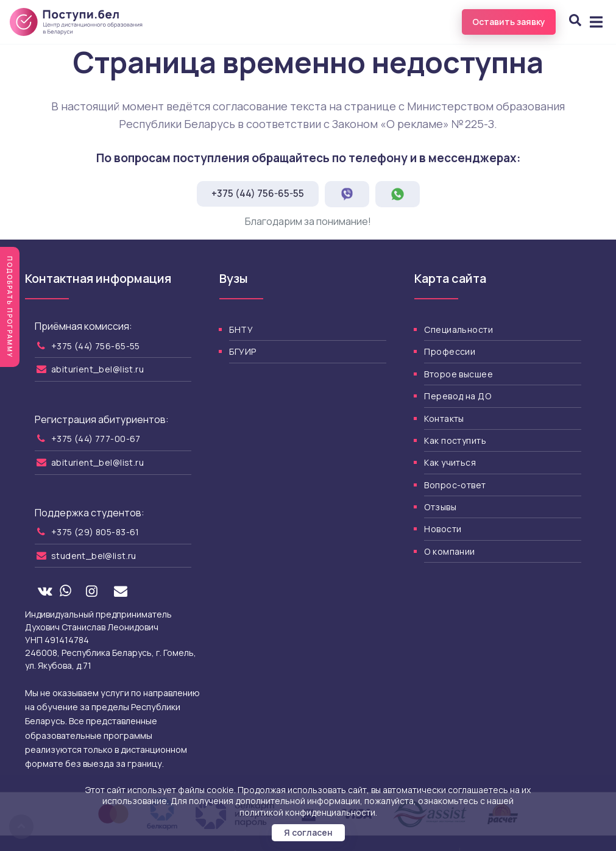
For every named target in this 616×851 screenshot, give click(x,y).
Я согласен (308, 832)
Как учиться (450, 462)
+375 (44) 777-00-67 (96, 439)
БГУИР (243, 351)
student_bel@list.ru (94, 556)
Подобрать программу (10, 307)
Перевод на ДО (457, 396)
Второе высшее (458, 374)
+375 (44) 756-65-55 (258, 194)
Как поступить (455, 440)
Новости (443, 529)
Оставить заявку (509, 22)
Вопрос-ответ (455, 485)
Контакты (444, 418)
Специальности (458, 329)
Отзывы (440, 507)
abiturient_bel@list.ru (97, 369)
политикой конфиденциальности (307, 812)
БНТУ (241, 329)
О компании (449, 551)
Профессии (450, 351)
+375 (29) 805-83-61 (95, 532)
